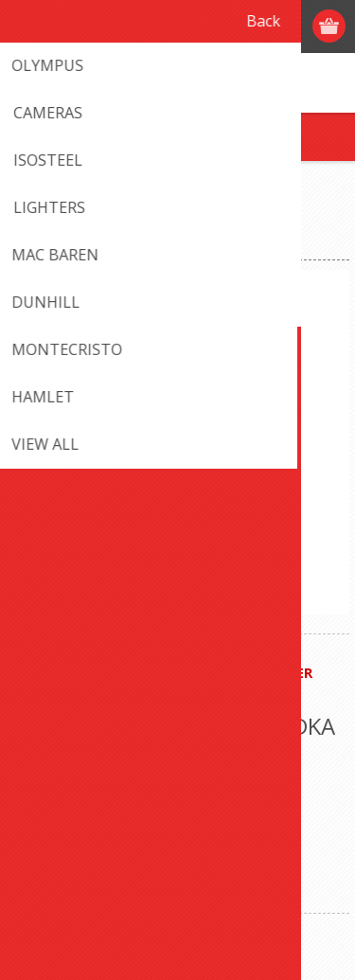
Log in (257, 26)
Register (220, 26)
